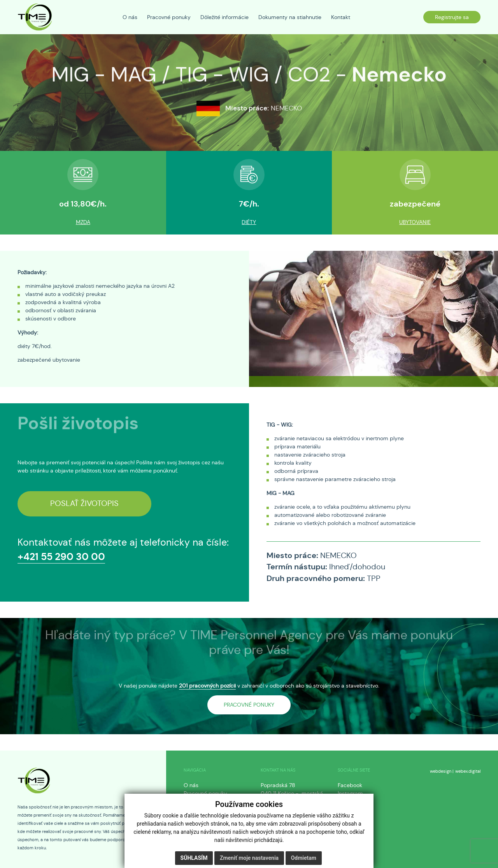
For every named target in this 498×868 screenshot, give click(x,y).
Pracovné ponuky (205, 793)
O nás (191, 785)
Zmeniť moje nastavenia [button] (249, 858)
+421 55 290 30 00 (61, 557)
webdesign (441, 771)
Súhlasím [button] (194, 858)
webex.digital (468, 771)
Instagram (350, 793)
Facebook (350, 785)
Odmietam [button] (304, 858)
